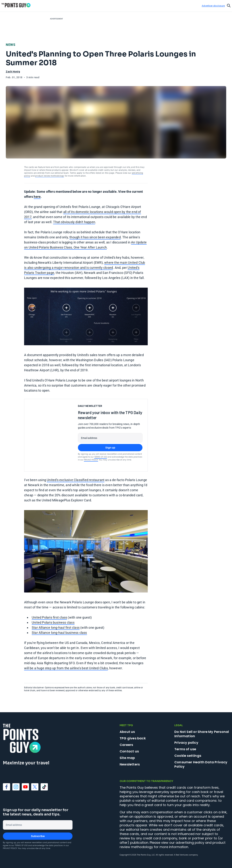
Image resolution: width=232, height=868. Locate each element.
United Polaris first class (49, 617)
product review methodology (50, 176)
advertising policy (190, 843)
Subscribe (38, 836)
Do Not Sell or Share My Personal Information (202, 734)
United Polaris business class (53, 622)
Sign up (110, 448)
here (37, 197)
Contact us (129, 751)
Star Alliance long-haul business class (59, 633)
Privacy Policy (91, 460)
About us (127, 732)
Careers (126, 745)
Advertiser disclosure (213, 6)
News (11, 45)
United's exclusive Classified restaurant (76, 480)
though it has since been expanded (95, 237)
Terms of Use (101, 457)
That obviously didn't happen (74, 222)
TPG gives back (133, 738)
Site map (127, 758)
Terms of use (185, 749)
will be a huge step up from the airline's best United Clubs (66, 668)
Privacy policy (186, 743)
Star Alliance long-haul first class (56, 628)
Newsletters (130, 764)
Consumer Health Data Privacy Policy (201, 764)
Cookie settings (188, 756)
